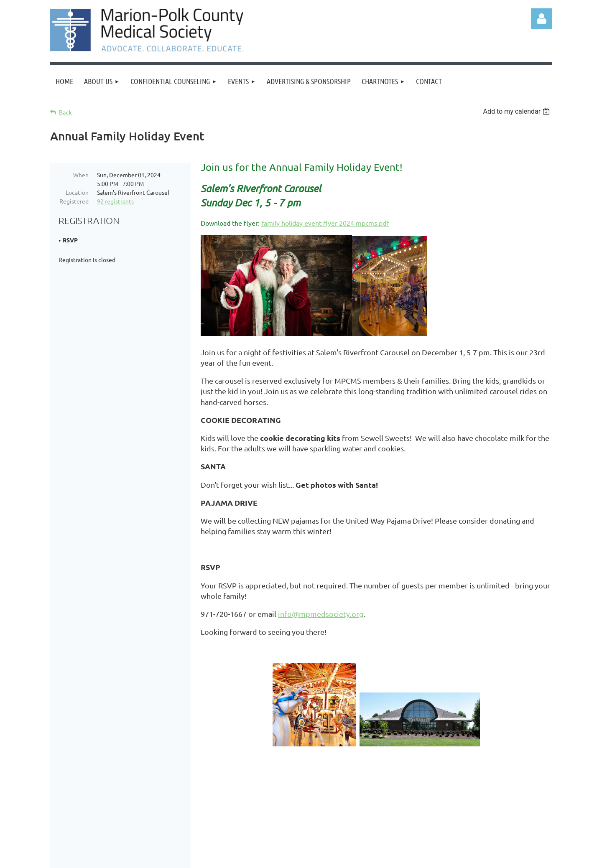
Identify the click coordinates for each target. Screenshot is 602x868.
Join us (100, 797)
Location (77, 192)
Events (165, 797)
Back (65, 112)
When (81, 175)
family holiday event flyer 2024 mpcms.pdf (325, 223)
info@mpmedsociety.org (321, 614)
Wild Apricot (452, 857)
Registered (74, 201)
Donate (133, 797)
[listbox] (517, 111)
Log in (541, 19)
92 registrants (115, 201)
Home (69, 797)
